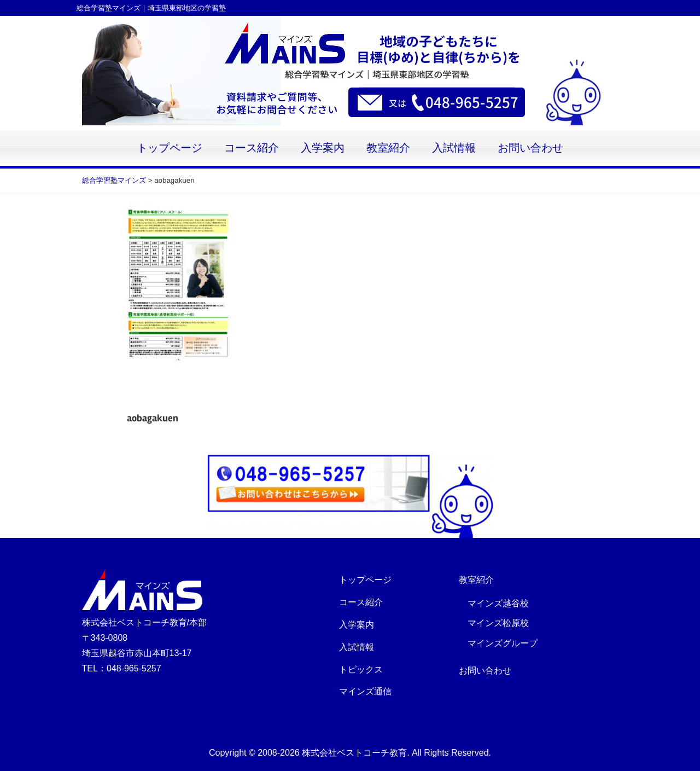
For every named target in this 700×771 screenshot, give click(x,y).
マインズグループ (503, 643)
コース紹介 (252, 148)
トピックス (361, 669)
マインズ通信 (365, 691)
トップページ (170, 148)
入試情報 (454, 148)
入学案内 (323, 148)
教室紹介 (388, 148)
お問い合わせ (530, 148)
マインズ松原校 (498, 623)
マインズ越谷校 (498, 603)
